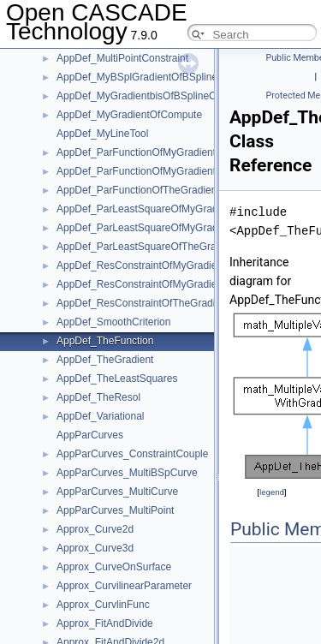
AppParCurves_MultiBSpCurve (127, 473)
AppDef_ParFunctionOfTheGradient (138, 190)
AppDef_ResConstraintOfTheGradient (143, 303)
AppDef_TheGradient (105, 360)
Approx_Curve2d (95, 529)
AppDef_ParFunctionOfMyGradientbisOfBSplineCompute (187, 152)
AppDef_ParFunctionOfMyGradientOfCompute (162, 171)
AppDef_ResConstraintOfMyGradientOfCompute (167, 284)
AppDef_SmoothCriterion (113, 322)
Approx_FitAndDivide (105, 623)
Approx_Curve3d (95, 548)
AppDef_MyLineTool (102, 134)
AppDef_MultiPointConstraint (122, 58)
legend (272, 492)
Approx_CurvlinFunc (103, 605)
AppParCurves (90, 435)
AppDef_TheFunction (105, 341)
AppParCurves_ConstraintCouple (132, 454)
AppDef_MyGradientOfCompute (129, 115)
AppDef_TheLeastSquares (117, 379)
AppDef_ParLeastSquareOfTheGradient (148, 247)
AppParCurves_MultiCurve (117, 492)
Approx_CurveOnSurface (114, 567)
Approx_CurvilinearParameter (124, 586)
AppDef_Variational (101, 416)
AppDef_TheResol (98, 397)
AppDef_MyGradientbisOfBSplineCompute (154, 96)
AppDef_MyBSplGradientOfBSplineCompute (158, 77)
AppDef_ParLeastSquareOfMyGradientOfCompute (172, 228)
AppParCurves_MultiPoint (115, 510)
